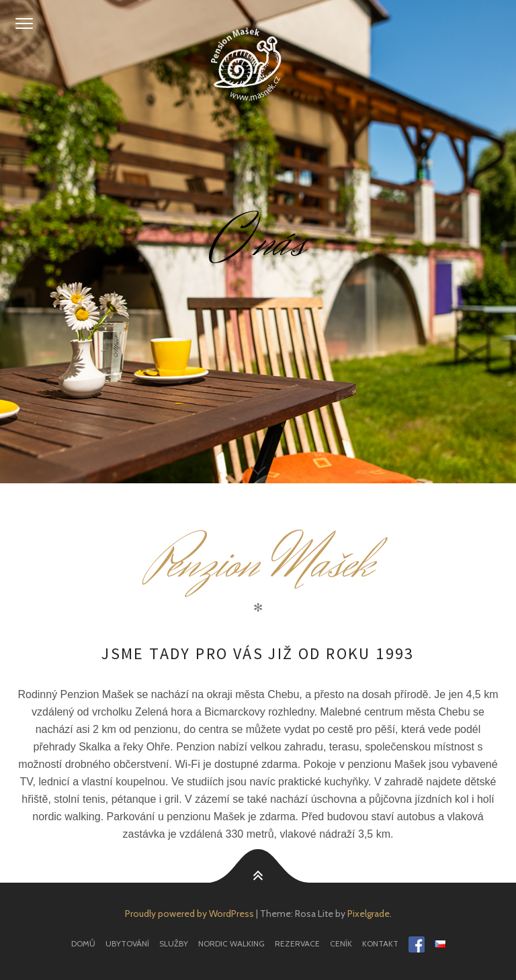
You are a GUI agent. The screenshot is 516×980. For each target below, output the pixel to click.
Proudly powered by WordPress (189, 914)
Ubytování (127, 943)
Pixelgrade (369, 914)
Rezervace (297, 943)
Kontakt (380, 943)
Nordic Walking (231, 943)
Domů (83, 943)
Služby (174, 943)
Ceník (341, 943)
